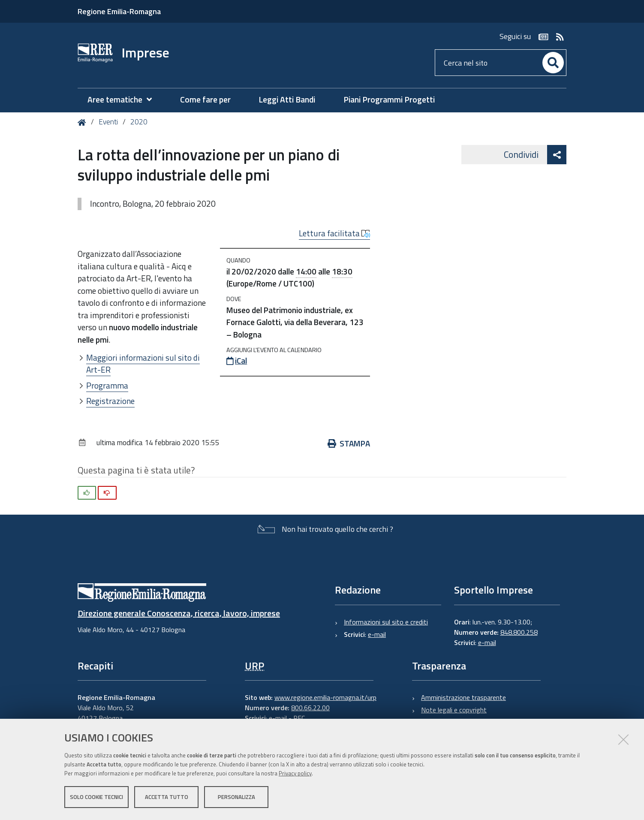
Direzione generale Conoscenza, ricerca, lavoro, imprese (179, 613)
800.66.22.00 (310, 708)
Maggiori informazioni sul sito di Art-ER (143, 364)
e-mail (377, 634)
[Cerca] (553, 63)
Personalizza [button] (236, 798)
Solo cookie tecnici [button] (96, 798)
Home (83, 122)
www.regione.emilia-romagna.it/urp (325, 697)
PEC (299, 718)
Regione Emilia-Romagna (119, 11)
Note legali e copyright (454, 710)
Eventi (108, 122)
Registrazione (110, 401)
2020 (139, 122)
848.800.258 (519, 632)
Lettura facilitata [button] (334, 233)
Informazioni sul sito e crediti (386, 622)
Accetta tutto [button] (167, 798)
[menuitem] (124, 100)
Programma (107, 385)
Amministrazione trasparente (463, 697)
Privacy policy (295, 774)
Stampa (349, 443)
